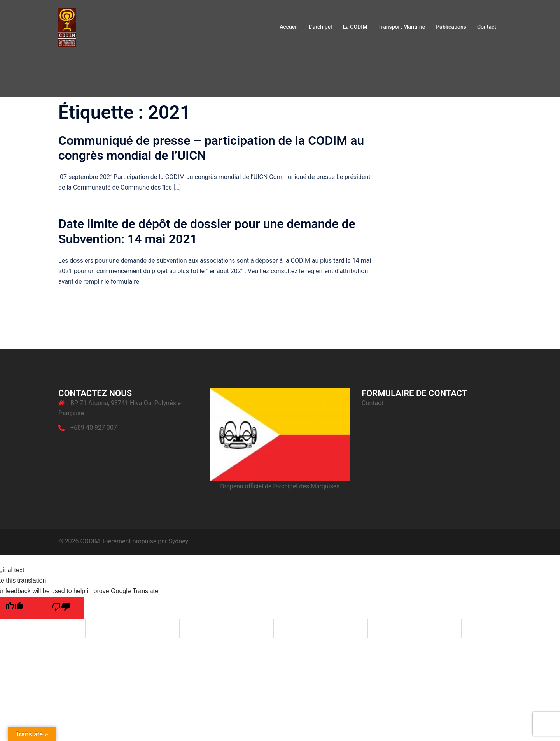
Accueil (289, 27)
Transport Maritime (402, 27)
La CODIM (355, 27)
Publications (451, 27)
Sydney (178, 541)
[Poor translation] (61, 608)
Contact (487, 27)
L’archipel (320, 27)
